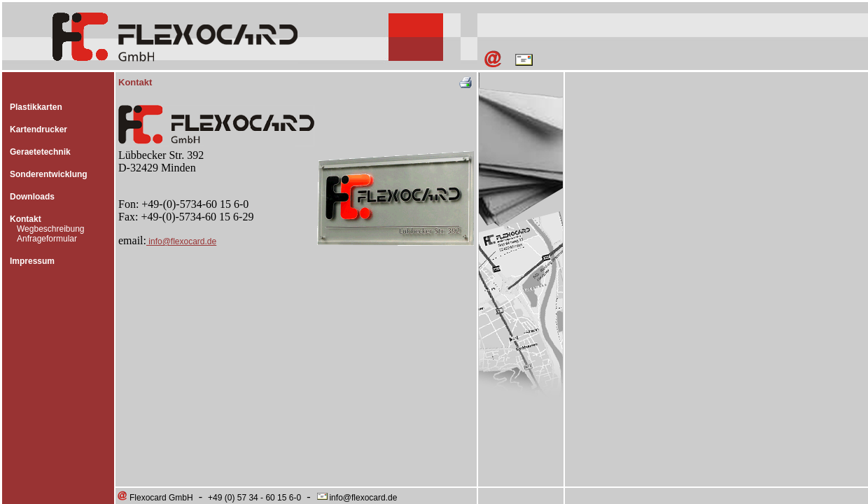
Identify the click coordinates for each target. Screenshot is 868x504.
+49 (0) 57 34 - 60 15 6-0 (254, 498)
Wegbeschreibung (51, 229)
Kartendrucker (38, 129)
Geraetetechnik (40, 152)
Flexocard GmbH (155, 498)
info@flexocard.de (181, 241)
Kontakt (26, 219)
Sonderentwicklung (49, 174)
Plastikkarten (36, 107)
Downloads (32, 197)
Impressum (32, 261)
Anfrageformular (47, 239)
